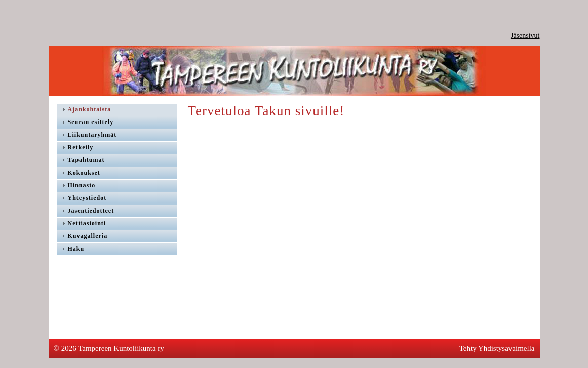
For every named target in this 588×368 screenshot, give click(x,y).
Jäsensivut (525, 36)
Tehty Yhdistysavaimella (497, 348)
